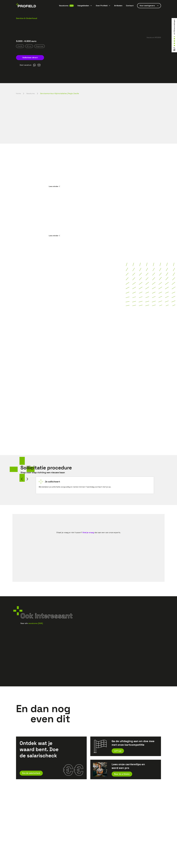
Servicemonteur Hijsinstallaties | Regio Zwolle (60, 93)
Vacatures (31, 93)
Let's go (118, 751)
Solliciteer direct (30, 58)
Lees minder (55, 186)
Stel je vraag (88, 532)
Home (18, 93)
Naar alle (32, 623)
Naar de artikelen (122, 774)
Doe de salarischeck (31, 773)
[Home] (26, 6)
